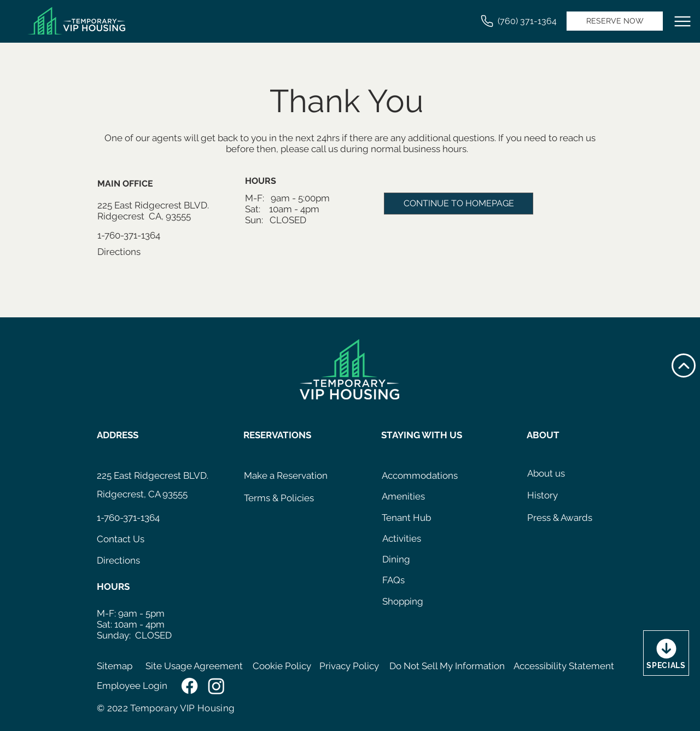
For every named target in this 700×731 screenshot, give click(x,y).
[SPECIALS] (666, 653)
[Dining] (399, 560)
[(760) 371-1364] (518, 21)
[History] (550, 496)
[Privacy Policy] (351, 666)
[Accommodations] (420, 476)
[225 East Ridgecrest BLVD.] (153, 476)
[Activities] (408, 539)
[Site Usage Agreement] (195, 666)
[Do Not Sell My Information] (447, 666)
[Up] (684, 366)
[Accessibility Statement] (565, 666)
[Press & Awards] (565, 518)
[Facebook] (189, 686)
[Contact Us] (138, 539)
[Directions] (139, 252)
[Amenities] (407, 497)
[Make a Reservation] (286, 476)
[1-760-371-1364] (139, 236)
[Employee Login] (135, 686)
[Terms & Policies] (287, 498)
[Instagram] (216, 686)
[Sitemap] (117, 666)
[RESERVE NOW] (615, 21)
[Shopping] (405, 602)
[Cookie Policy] (282, 666)
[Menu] (682, 21)
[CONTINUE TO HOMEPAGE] (459, 204)
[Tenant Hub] (407, 518)
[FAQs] (397, 581)
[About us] (550, 474)
